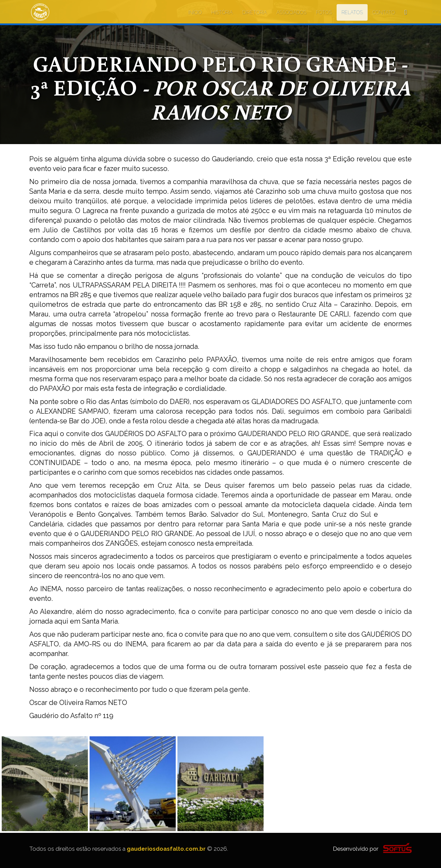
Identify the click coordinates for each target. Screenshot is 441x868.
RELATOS (352, 12)
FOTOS (324, 12)
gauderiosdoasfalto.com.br (166, 849)
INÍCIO (195, 12)
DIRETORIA (254, 12)
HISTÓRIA (222, 12)
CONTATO (384, 12)
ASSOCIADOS (291, 12)
